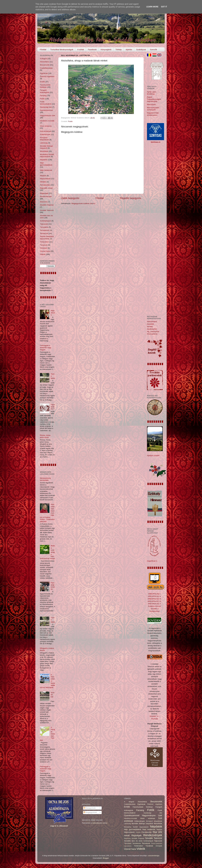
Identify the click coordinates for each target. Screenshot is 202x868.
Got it (164, 7)
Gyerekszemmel (46, 110)
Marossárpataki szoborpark (153, 109)
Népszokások (45, 179)
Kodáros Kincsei (155, 606)
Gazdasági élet (46, 107)
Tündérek (44, 245)
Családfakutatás (46, 68)
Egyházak (44, 73)
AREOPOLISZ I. (155, 594)
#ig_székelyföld (153, 332)
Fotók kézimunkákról (46, 103)
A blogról (43, 59)
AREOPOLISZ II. (155, 596)
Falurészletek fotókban (45, 86)
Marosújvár (151, 104)
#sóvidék (150, 324)
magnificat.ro (152, 561)
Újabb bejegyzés (70, 198)
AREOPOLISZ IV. (155, 601)
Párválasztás (45, 185)
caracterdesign (154, 856)
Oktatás (43, 182)
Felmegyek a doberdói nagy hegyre (46, 348)
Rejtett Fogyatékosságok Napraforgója (154, 99)
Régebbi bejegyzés (130, 198)
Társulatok (44, 227)
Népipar (43, 176)
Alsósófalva (44, 62)
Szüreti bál (53, 695)
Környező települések (44, 139)
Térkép (119, 50)
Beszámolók (45, 65)
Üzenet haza (45, 251)
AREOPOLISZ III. (155, 599)
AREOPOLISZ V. (155, 604)
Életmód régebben (47, 76)
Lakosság (44, 143)
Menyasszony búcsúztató (45, 479)
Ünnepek (43, 248)
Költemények (45, 134)
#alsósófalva (152, 322)
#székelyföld (152, 329)
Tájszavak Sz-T (53, 407)
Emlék (42, 82)
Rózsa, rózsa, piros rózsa (45, 436)
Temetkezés (45, 230)
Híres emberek (46, 126)
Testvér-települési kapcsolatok (47, 238)
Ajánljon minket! (153, 455)
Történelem (44, 242)
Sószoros (44, 202)
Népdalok (44, 160)
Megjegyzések (90, 812)
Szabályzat (141, 50)
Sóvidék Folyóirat (47, 205)
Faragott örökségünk (45, 91)
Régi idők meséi (46, 188)
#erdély (150, 327)
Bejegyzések (90, 808)
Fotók (70, 121)
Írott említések (46, 131)
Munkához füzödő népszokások (47, 155)
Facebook (92, 50)
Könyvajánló (106, 50)
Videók (43, 254)
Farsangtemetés (53, 586)
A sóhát (81, 50)
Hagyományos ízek (47, 116)
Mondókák (44, 151)
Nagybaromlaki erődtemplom (153, 114)
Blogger (106, 858)
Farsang (43, 96)
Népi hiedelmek (46, 170)
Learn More (152, 7)
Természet (44, 233)
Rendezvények (46, 196)
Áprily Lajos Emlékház (152, 93)
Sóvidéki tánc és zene (133, 841)
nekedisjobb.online (100, 823)
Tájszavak (44, 224)
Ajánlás (129, 50)
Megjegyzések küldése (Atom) (83, 203)
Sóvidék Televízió (47, 210)
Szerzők (153, 50)
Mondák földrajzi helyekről (46, 147)
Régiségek (44, 193)
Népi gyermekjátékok (46, 164)
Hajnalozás (53, 313)
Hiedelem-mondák (47, 121)
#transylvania (152, 334)
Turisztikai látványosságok (62, 50)
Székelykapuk (45, 221)
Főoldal (43, 50)
